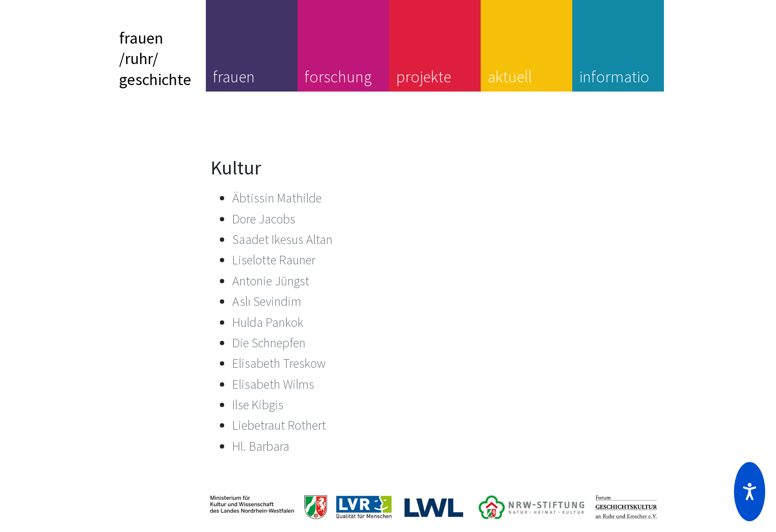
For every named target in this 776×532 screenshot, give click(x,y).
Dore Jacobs (264, 219)
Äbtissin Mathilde (277, 198)
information (614, 87)
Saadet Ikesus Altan (282, 239)
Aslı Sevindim (267, 301)
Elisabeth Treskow (279, 363)
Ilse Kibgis (258, 405)
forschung (338, 76)
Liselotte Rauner (274, 260)
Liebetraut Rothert (279, 425)
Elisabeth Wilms (273, 384)
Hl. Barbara (261, 446)
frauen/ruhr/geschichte (155, 58)
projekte (424, 76)
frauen (234, 76)
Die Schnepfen (269, 343)
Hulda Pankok (268, 322)
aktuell (510, 76)
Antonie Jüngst (271, 281)
